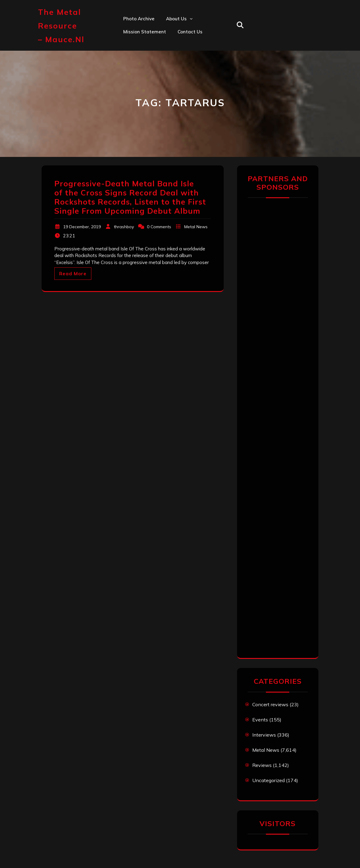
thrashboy (124, 227)
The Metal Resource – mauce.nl (61, 26)
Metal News (196, 227)
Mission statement (145, 32)
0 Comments (159, 227)
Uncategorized (268, 780)
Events (260, 720)
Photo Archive (139, 19)
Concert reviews (270, 704)
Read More (73, 274)
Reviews (262, 765)
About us (176, 19)
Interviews (264, 735)
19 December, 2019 (82, 227)
